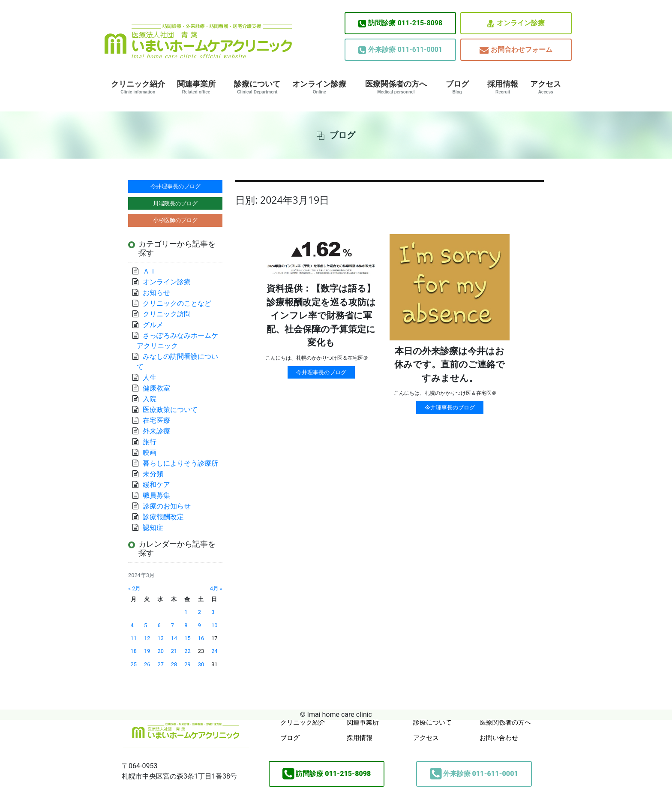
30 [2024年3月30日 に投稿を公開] (201, 664)
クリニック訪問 (167, 314)
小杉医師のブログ (175, 220)
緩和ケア (160, 485)
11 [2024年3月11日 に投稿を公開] (134, 638)
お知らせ (156, 293)
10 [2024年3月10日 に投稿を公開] (214, 625)
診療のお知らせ (167, 506)
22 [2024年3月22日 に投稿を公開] (187, 651)
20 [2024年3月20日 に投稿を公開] (160, 651)
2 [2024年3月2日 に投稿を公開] (199, 612)
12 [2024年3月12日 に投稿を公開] (147, 638)
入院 (150, 399)
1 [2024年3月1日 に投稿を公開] (186, 612)
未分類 (153, 474)
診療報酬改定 (163, 517)
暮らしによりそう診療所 (180, 463)
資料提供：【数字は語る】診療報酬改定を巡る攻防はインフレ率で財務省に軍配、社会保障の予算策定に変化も (321, 316)
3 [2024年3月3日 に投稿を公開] (213, 612)
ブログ (457, 87)
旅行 (150, 442)
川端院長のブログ (175, 203)
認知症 (153, 528)
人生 (150, 377)
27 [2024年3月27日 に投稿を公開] (160, 664)
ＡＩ (150, 271)
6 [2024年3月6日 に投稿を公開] (159, 625)
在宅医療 (156, 420)
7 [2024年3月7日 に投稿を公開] (172, 625)
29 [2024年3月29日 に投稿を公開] (187, 664)
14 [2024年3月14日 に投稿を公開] (174, 638)
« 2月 (134, 588)
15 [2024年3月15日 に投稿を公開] (187, 638)
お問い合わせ (499, 738)
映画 (150, 453)
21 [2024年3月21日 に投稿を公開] (174, 651)
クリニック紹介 (138, 87)
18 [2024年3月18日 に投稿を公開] (134, 651)
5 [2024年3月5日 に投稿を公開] (145, 625)
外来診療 (156, 431)
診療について (257, 87)
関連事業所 (196, 87)
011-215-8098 (400, 23)
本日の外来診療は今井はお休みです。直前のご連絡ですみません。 (450, 365)
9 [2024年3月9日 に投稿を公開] (199, 625)
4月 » (216, 588)
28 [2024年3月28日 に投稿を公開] (174, 664)
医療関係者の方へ (396, 87)
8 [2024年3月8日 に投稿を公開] (186, 625)
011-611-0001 (400, 50)
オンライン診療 (516, 23)
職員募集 (156, 495)
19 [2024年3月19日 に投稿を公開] (147, 651)
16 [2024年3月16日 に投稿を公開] (201, 638)
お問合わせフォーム (516, 50)
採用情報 (503, 87)
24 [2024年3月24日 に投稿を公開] (214, 651)
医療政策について (170, 410)
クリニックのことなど (177, 303)
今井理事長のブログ (321, 372)
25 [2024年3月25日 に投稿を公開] (134, 664)
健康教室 (156, 388)
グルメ (153, 325)
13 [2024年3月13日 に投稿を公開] (160, 638)
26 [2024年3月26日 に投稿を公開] (147, 664)
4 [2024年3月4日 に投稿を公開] (132, 625)
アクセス (546, 87)
